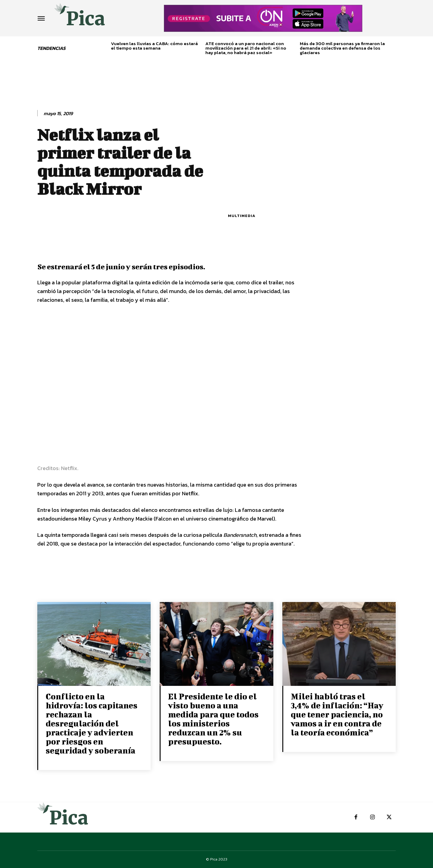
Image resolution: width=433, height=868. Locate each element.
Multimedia (242, 216)
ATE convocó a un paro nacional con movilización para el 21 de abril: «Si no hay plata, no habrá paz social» (246, 48)
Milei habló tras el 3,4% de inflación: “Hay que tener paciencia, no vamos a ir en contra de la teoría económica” (337, 714)
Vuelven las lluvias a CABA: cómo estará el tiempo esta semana (154, 46)
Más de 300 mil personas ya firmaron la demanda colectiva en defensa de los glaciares (342, 48)
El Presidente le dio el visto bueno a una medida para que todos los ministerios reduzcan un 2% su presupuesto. (213, 719)
